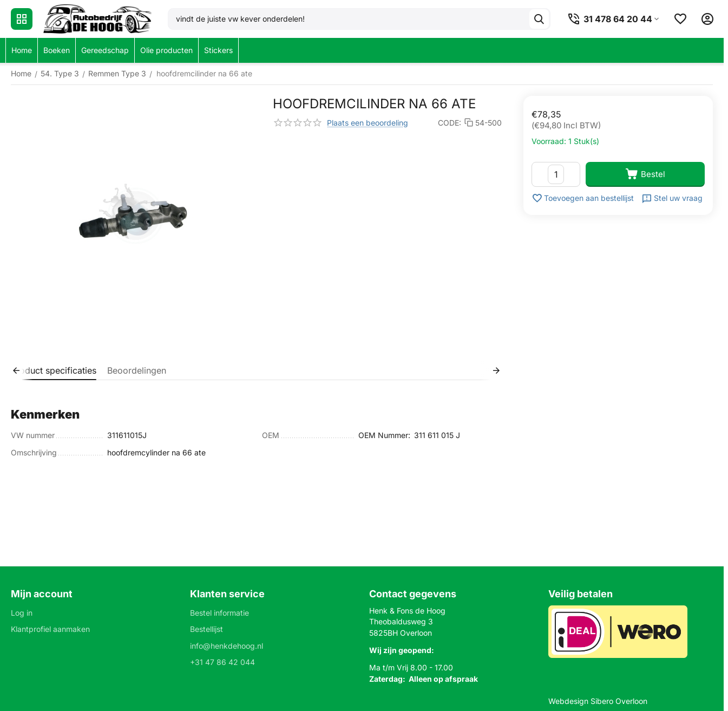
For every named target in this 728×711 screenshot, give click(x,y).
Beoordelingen (137, 370)
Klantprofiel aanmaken (50, 629)
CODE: (450, 123)
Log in (22, 613)
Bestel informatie (219, 613)
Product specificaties (54, 370)
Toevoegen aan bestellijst (583, 198)
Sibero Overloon (619, 701)
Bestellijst (206, 629)
